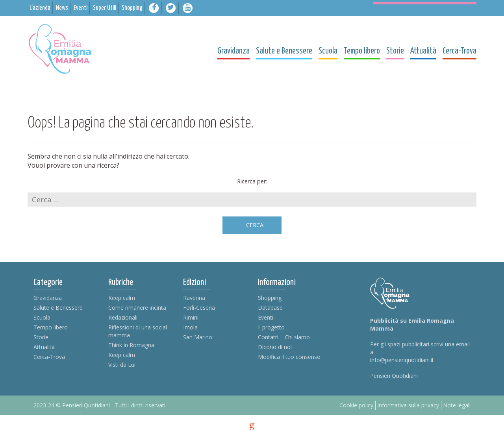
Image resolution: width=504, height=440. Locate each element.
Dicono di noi (275, 347)
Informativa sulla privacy (408, 405)
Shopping (270, 298)
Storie (41, 337)
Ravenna (194, 298)
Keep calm (122, 298)
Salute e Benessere (58, 308)
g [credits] (252, 427)
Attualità (44, 347)
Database (270, 308)
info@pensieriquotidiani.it (402, 360)
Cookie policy (356, 405)
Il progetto (271, 327)
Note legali (457, 405)
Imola (190, 327)
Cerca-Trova (49, 357)
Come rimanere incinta (137, 308)
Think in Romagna (131, 345)
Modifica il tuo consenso (289, 357)
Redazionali (123, 317)
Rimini (191, 317)
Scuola (42, 317)
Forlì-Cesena (199, 308)
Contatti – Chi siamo (284, 337)
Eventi (266, 317)
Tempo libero (51, 327)
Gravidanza (48, 298)
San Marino (198, 337)
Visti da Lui (122, 365)
